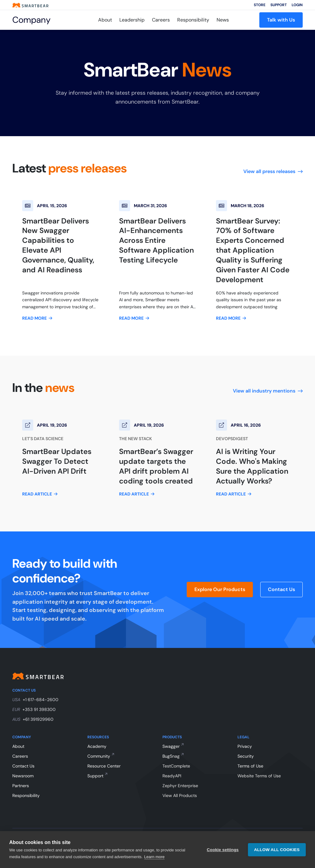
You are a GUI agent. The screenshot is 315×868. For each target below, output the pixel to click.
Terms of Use (250, 766)
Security (246, 756)
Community (99, 756)
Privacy (245, 746)
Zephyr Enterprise (180, 786)
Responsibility (193, 20)
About (105, 20)
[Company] (40, 20)
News (223, 20)
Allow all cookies (277, 850)
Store (260, 5)
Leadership (132, 20)
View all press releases (273, 171)
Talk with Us (281, 20)
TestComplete (176, 766)
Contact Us (281, 589)
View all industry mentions (268, 391)
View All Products (180, 795)
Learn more (154, 857)
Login (297, 5)
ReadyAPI (172, 776)
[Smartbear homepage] (30, 5)
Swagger (171, 746)
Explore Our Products (220, 589)
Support (279, 5)
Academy (97, 746)
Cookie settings (223, 850)
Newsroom (23, 776)
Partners (21, 786)
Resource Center (104, 766)
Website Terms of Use (259, 776)
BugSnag (171, 756)
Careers (161, 20)
